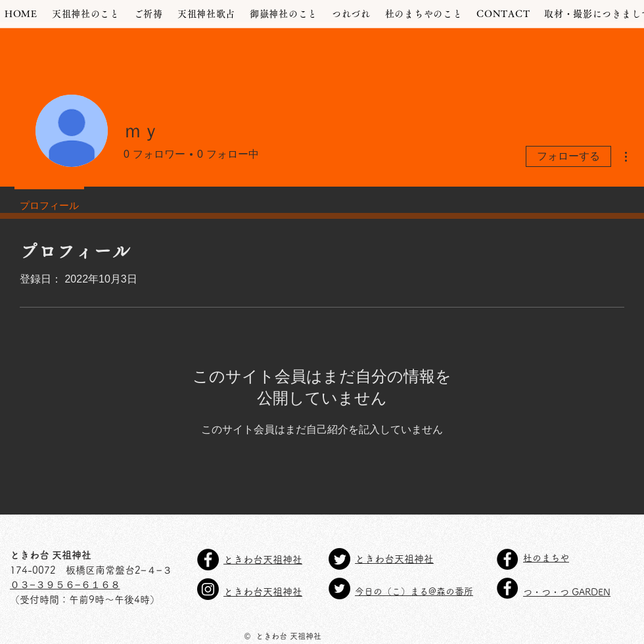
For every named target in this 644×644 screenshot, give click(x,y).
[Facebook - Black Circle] (507, 559)
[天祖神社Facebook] (208, 560)
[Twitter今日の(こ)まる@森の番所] (339, 588)
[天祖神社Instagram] (208, 589)
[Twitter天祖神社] (339, 559)
